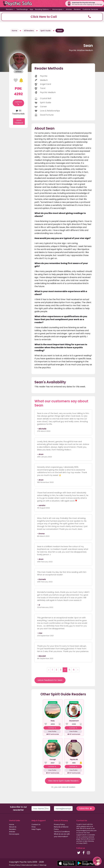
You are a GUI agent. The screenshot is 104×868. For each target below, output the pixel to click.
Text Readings (22, 9)
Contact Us (36, 824)
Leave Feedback (19, 121)
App (31, 9)
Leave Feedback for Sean (50, 680)
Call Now (18, 103)
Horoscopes (14, 834)
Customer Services (90, 9)
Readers (13, 829)
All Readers (29, 31)
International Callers (30, 865)
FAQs (34, 827)
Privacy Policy (59, 824)
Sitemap (43, 865)
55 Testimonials (18, 112)
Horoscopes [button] (58, 9)
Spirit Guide (46, 31)
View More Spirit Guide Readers (63, 781)
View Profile (52, 731)
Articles (69, 9)
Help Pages (36, 829)
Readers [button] (10, 9)
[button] (52, 17)
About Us (13, 827)
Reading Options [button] (42, 9)
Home (15, 31)
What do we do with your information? (62, 835)
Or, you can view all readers (63, 787)
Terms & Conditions (62, 832)
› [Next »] (78, 670)
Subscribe (86, 808)
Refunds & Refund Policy (61, 828)
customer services (88, 837)
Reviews (77, 9)
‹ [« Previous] (49, 670)
